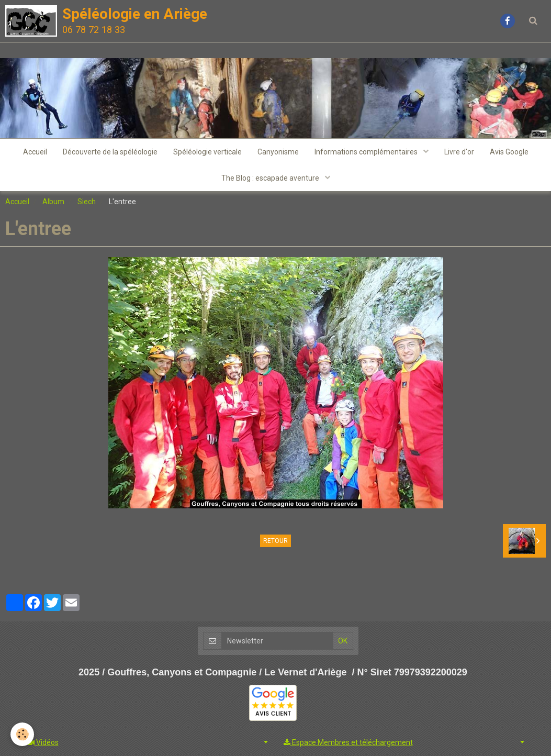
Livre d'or (459, 152)
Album (53, 202)
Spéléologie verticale (207, 152)
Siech (87, 202)
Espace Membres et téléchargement (348, 742)
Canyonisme (278, 152)
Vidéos (43, 742)
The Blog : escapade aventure (271, 178)
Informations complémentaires (367, 152)
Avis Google (509, 152)
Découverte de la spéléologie (110, 152)
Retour (275, 541)
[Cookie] (22, 734)
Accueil (35, 152)
